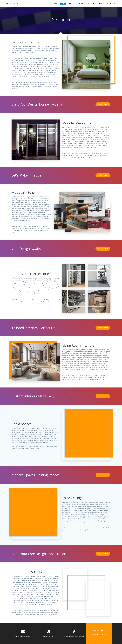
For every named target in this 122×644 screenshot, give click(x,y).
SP (13, 3)
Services (63, 3)
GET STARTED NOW (103, 104)
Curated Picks (111, 3)
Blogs (88, 3)
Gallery (71, 3)
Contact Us (80, 3)
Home (56, 3)
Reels (94, 3)
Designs (101, 3)
